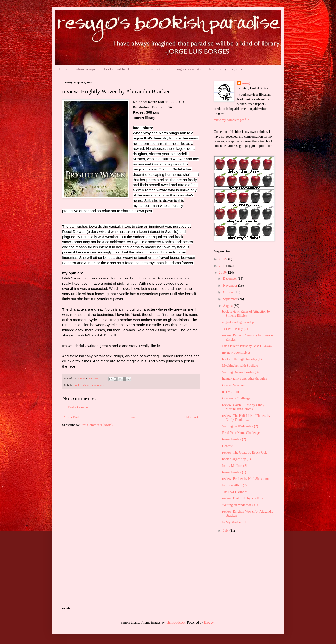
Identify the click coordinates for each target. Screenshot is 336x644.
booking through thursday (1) (242, 359)
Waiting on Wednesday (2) (240, 426)
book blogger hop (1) (236, 459)
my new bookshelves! (237, 352)
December (230, 279)
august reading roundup (238, 322)
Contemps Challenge (236, 398)
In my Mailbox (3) (235, 466)
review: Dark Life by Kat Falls (243, 498)
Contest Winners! (234, 385)
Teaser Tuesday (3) (235, 329)
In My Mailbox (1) (235, 522)
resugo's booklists (187, 69)
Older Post (191, 417)
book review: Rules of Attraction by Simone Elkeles (246, 314)
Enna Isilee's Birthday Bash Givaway (247, 346)
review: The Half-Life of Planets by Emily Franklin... (246, 418)
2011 (223, 266)
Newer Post (71, 417)
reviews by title (153, 69)
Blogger (209, 622)
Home (63, 69)
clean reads (97, 385)
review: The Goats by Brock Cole (245, 452)
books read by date (119, 69)
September (230, 299)
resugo (247, 83)
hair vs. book (231, 392)
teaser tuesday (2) (234, 439)
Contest (227, 446)
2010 (223, 273)
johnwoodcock (175, 622)
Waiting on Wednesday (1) (240, 505)
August (228, 306)
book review (81, 385)
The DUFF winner (235, 492)
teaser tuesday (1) (234, 472)
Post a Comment (79, 407)
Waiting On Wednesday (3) (240, 372)
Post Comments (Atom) (97, 425)
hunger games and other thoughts (245, 379)
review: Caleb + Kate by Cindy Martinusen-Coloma (243, 407)
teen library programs (226, 69)
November (230, 286)
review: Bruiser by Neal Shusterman (247, 479)
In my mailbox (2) (234, 485)
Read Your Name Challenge (241, 433)
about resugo (86, 69)
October (229, 292)
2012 (223, 259)
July (226, 531)
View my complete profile (231, 120)
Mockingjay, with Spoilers (240, 366)
